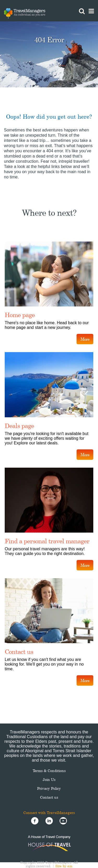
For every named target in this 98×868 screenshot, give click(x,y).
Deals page (19, 426)
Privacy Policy (49, 788)
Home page (20, 315)
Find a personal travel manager (47, 541)
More (85, 339)
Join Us (49, 779)
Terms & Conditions (49, 771)
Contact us (19, 652)
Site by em (64, 866)
